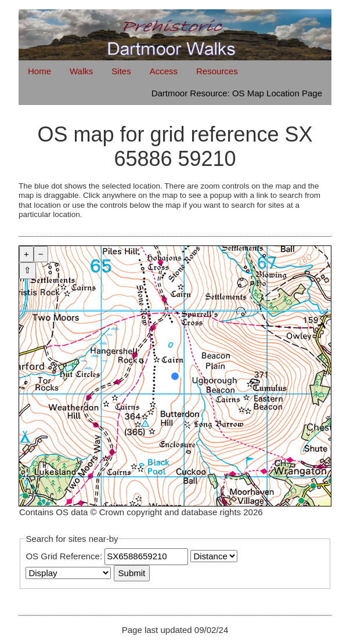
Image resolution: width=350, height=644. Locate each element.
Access (164, 71)
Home (39, 71)
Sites (121, 71)
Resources (217, 71)
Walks (81, 71)
